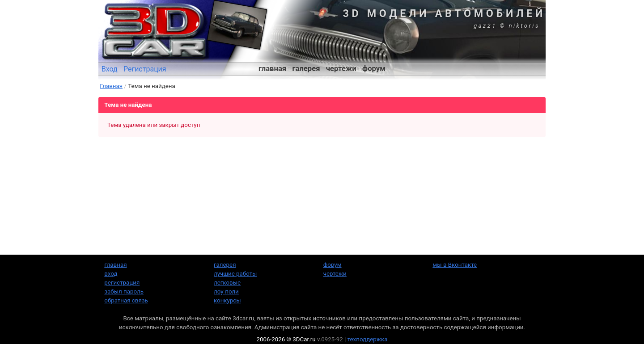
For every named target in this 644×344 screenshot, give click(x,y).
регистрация (122, 283)
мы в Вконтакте (455, 265)
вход (111, 274)
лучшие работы (235, 274)
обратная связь (126, 300)
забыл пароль (124, 292)
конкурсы (227, 300)
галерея (306, 69)
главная (272, 69)
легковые (227, 283)
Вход (110, 69)
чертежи (341, 69)
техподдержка (368, 339)
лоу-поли (226, 292)
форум (374, 69)
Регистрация (145, 69)
